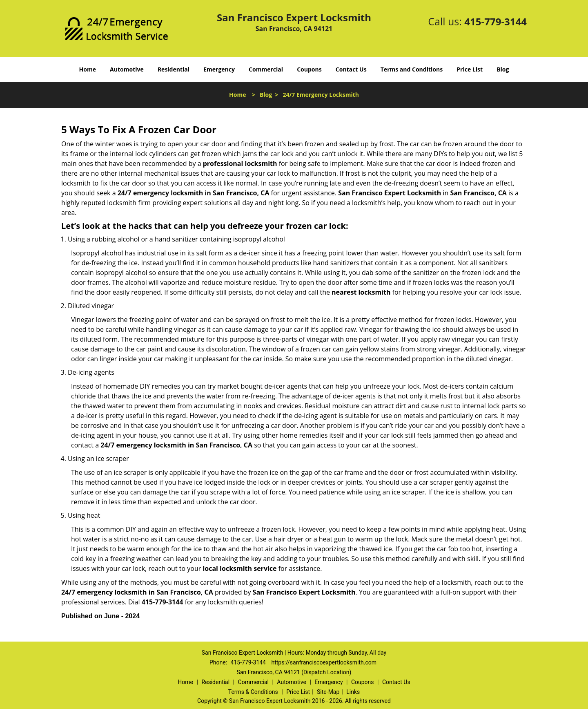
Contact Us (351, 69)
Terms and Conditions (412, 69)
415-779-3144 (496, 21)
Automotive (127, 69)
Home (88, 69)
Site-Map (328, 692)
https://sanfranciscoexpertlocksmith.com (324, 662)
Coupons (309, 69)
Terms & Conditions (253, 692)
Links (353, 692)
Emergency (219, 69)
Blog (503, 69)
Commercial (266, 69)
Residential (174, 69)
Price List (470, 69)
